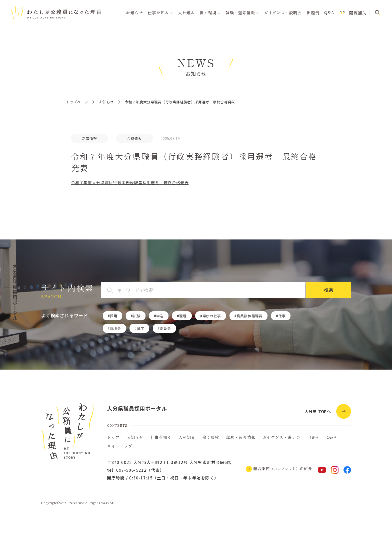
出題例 (313, 13)
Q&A (329, 13)
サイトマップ (120, 446)
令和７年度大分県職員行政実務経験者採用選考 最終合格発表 (130, 182)
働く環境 (211, 437)
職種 (183, 316)
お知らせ (134, 13)
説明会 (115, 328)
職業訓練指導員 (249, 316)
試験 (137, 316)
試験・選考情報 (241, 437)
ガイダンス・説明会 (283, 13)
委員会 (165, 328)
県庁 (140, 328)
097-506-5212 (131, 470)
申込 (160, 316)
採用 (114, 316)
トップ (113, 437)
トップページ (77, 102)
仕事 (282, 316)
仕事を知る (161, 437)
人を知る (186, 13)
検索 (328, 290)
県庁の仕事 (212, 316)
